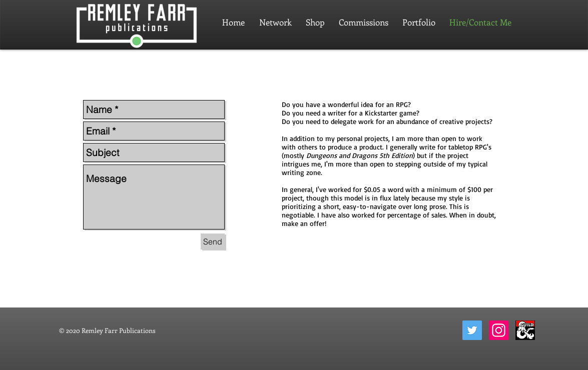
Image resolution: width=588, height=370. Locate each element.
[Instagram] (499, 330)
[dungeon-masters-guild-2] (525, 330)
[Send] (213, 241)
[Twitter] (472, 330)
